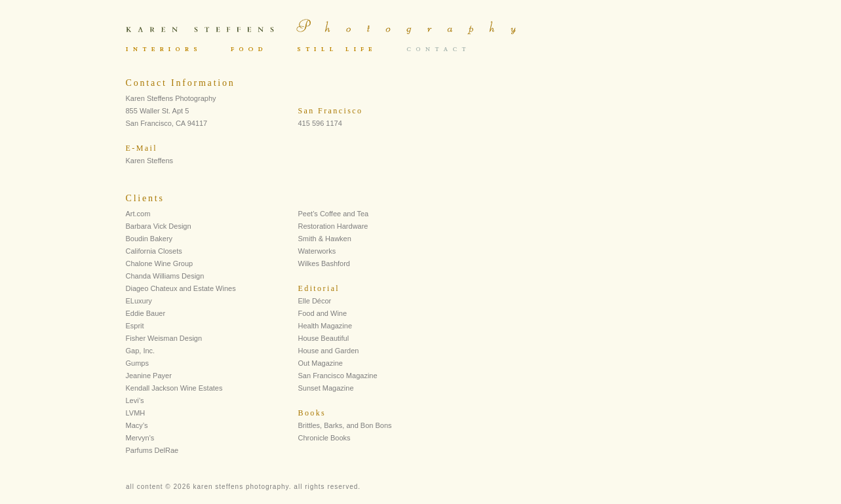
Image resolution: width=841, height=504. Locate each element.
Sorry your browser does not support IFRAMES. (388, 49)
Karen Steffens (150, 161)
